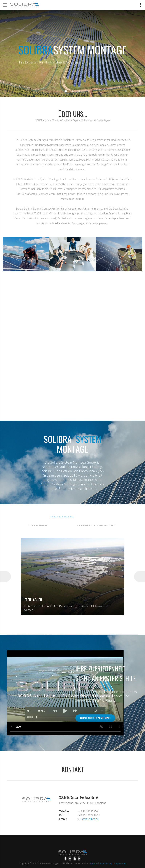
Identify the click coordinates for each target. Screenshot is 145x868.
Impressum (120, 863)
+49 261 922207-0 (88, 811)
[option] (73, 577)
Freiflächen (33, 600)
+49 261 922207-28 (89, 815)
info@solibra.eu (90, 819)
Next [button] (140, 577)
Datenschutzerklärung (101, 863)
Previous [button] (5, 577)
